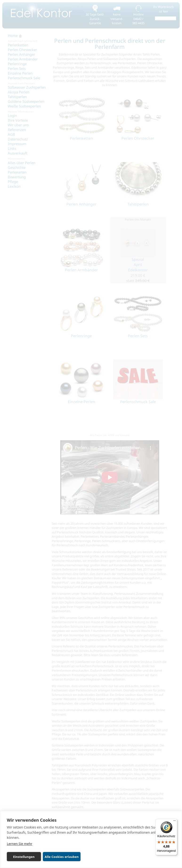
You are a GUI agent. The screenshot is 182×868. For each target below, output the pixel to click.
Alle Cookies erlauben (62, 857)
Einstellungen (24, 857)
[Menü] (174, 822)
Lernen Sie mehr (20, 844)
